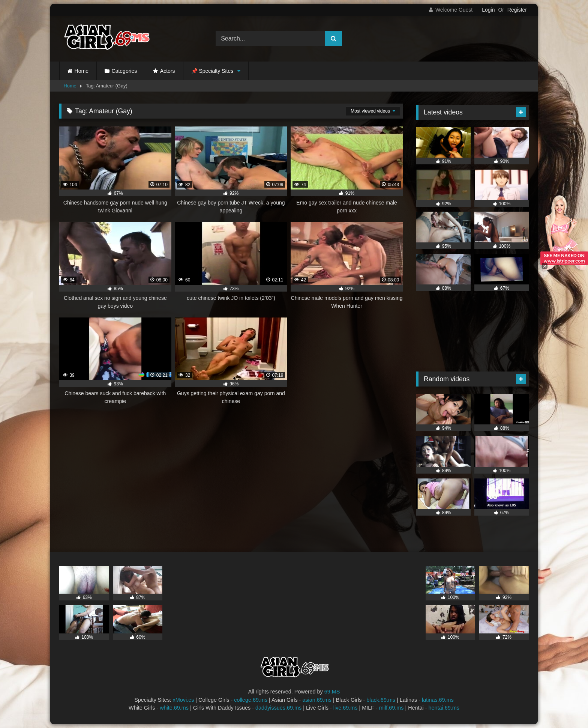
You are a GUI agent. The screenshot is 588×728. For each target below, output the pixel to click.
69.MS (332, 692)
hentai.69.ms (444, 708)
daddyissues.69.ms (278, 708)
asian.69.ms (317, 700)
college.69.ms (251, 700)
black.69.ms (381, 700)
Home (82, 71)
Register (517, 10)
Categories (124, 71)
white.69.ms (174, 708)
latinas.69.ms (438, 700)
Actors (168, 71)
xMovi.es (184, 700)
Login (488, 10)
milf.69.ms (391, 708)
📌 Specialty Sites (212, 71)
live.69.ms (346, 708)
